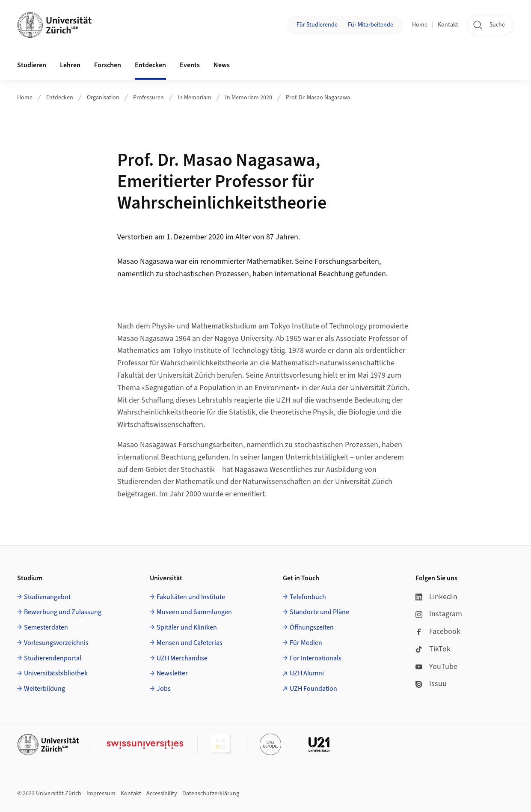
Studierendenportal (53, 658)
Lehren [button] (70, 65)
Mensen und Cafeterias (190, 643)
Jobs (164, 689)
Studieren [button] (32, 65)
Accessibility (162, 794)
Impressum (101, 794)
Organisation (103, 98)
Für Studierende (317, 25)
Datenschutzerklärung (211, 794)
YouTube (436, 667)
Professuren (148, 98)
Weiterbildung (44, 689)
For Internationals (316, 658)
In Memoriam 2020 (249, 98)
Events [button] (190, 65)
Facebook (438, 631)
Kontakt (448, 25)
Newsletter (172, 673)
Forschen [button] (108, 65)
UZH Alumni (307, 673)
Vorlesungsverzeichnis (56, 643)
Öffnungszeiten (312, 627)
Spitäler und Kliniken (187, 627)
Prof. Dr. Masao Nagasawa (318, 98)
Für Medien (306, 643)
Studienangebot (47, 597)
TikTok (433, 649)
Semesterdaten (46, 627)
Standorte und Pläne (319, 612)
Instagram (439, 614)
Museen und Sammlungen (194, 612)
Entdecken (60, 98)
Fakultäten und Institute (191, 597)
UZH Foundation (313, 689)
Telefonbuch (308, 597)
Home (420, 25)
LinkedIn (436, 597)
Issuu (431, 684)
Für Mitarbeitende (371, 25)
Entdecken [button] (150, 65)
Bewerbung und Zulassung (63, 612)
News (222, 65)
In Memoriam (194, 98)
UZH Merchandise (182, 658)
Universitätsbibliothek (56, 673)
